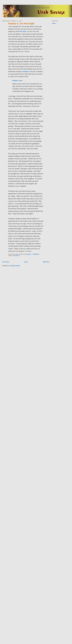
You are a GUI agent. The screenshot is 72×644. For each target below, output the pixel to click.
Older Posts (46, 262)
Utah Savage (38, 8)
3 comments (36, 254)
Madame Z (17, 256)
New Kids (23, 31)
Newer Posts (6, 262)
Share (54, 23)
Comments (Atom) (15, 266)
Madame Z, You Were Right (21, 24)
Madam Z (27, 72)
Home (26, 262)
